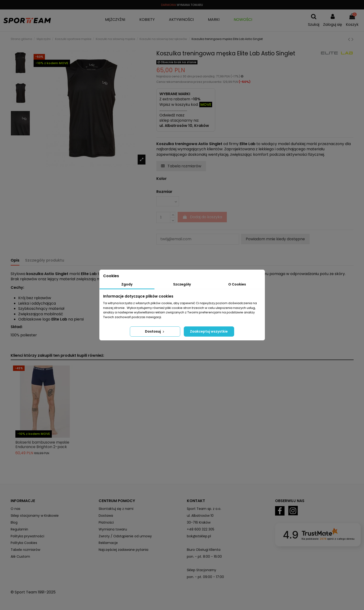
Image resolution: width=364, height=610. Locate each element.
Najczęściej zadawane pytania (123, 550)
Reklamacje (108, 543)
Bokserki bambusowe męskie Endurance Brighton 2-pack (42, 445)
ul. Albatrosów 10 (200, 516)
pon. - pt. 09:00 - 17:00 (205, 577)
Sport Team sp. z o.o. (204, 509)
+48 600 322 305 (201, 529)
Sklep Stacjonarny (202, 570)
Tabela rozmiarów (181, 166)
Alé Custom (20, 557)
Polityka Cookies (24, 543)
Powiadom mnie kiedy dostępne (275, 239)
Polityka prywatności (27, 536)
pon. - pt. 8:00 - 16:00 (204, 557)
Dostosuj (155, 331)
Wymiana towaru (113, 529)
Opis (15, 260)
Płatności (106, 522)
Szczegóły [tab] (182, 284)
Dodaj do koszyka (202, 217)
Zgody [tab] (127, 284)
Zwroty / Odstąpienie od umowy (125, 536)
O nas (15, 509)
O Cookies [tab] (237, 284)
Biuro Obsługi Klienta (204, 550)
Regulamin (19, 529)
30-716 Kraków (199, 522)
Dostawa (106, 516)
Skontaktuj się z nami (116, 509)
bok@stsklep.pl (199, 536)
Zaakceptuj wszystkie (209, 331)
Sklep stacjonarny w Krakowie (35, 516)
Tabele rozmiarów (25, 550)
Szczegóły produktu (45, 260)
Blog (14, 522)
